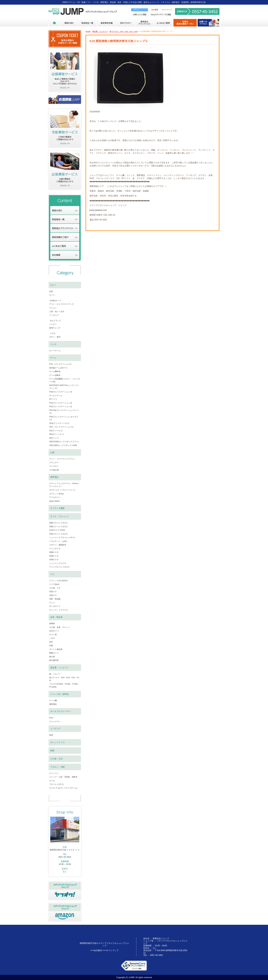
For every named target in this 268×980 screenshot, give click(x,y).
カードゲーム (55, 351)
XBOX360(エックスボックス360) (63, 445)
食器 (51, 735)
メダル (53, 333)
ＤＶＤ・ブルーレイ (59, 516)
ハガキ (52, 638)
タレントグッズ (57, 742)
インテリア (55, 729)
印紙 (51, 646)
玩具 (51, 291)
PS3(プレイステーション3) (61, 403)
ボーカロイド (55, 606)
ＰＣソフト (54, 773)
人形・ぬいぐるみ (57, 311)
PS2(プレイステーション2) (61, 406)
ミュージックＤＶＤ (58, 563)
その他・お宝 (56, 759)
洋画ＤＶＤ (54, 560)
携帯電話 (54, 477)
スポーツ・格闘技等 (58, 545)
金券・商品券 (56, 617)
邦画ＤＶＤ (54, 556)
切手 (51, 642)
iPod (51, 718)
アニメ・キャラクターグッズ (61, 304)
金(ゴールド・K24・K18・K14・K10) (124, 31)
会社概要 (155, 10)
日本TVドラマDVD (57, 530)
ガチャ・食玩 (55, 337)
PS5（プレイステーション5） (62, 427)
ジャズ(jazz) (54, 584)
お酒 (52, 452)
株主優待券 (54, 660)
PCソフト (53, 399)
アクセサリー (55, 497)
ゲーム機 (53, 700)
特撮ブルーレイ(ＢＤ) (58, 523)
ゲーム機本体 (55, 371)
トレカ (53, 344)
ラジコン (53, 308)
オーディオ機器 (57, 508)
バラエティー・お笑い (59, 541)
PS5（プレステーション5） (61, 364)
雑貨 (52, 751)
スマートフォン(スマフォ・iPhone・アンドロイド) (65, 485)
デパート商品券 (56, 649)
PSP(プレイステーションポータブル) (64, 418)
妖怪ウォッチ (55, 328)
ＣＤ (52, 574)
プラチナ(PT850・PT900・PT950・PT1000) (64, 685)
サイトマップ (167, 10)
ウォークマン (55, 721)
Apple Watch (55, 501)
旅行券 (52, 657)
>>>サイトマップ (110, 950)
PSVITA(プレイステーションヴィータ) (64, 412)
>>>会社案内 (96, 950)
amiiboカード (55, 300)
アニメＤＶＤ (55, 549)
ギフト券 (53, 635)
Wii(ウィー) (54, 438)
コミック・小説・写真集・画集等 (63, 777)
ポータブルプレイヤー (61, 711)
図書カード (54, 653)
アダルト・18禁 (58, 767)
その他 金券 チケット (60, 627)
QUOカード (54, 631)
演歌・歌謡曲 (55, 599)
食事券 (52, 623)
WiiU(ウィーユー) (57, 434)
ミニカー (53, 324)
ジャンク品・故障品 (59, 694)
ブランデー (54, 463)
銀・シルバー (55, 674)
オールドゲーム (56, 396)
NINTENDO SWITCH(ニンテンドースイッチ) (64, 387)
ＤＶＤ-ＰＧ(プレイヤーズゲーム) (63, 788)
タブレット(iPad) (56, 494)
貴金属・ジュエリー (100, 31)
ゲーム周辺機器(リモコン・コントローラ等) (65, 380)
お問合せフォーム (140, 10)
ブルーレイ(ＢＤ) (56, 784)
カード (52, 295)
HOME (88, 31)
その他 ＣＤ (55, 588)
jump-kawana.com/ (98, 210)
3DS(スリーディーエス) (59, 423)
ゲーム (53, 358)
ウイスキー (54, 466)
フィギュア (54, 315)
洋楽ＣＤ (53, 595)
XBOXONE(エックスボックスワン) (64, 442)
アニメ (52, 603)
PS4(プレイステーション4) (61, 392)
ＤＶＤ (52, 781)
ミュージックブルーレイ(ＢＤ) (62, 537)
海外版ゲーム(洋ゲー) (58, 368)
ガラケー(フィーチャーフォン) (62, 490)
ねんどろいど (56, 320)
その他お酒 (54, 470)
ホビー (53, 285)
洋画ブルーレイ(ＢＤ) (58, 534)
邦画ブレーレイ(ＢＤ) (58, 527)
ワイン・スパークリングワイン (62, 459)
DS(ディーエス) (56, 431)
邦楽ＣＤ (53, 591)
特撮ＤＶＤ (54, 552)
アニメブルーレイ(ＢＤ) (59, 567)
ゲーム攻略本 (55, 375)
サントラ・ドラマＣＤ (59, 610)
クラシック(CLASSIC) (59, 581)
